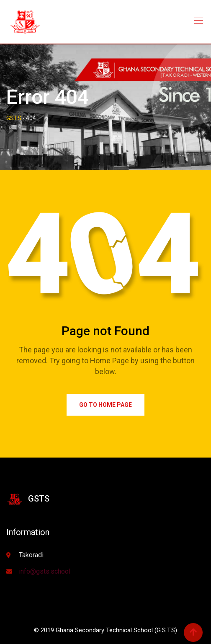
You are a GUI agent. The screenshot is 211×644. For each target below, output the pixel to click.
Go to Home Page (105, 405)
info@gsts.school (45, 571)
